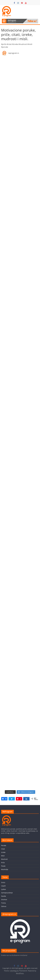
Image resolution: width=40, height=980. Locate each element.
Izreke (3, 852)
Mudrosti (4, 859)
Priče (3, 863)
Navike (4, 896)
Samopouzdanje (7, 893)
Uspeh (3, 886)
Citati (3, 849)
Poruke (4, 845)
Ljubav (4, 889)
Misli (3, 856)
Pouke (3, 866)
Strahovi (4, 900)
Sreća (3, 882)
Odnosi (4, 906)
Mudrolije (5, 869)
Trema (3, 903)
